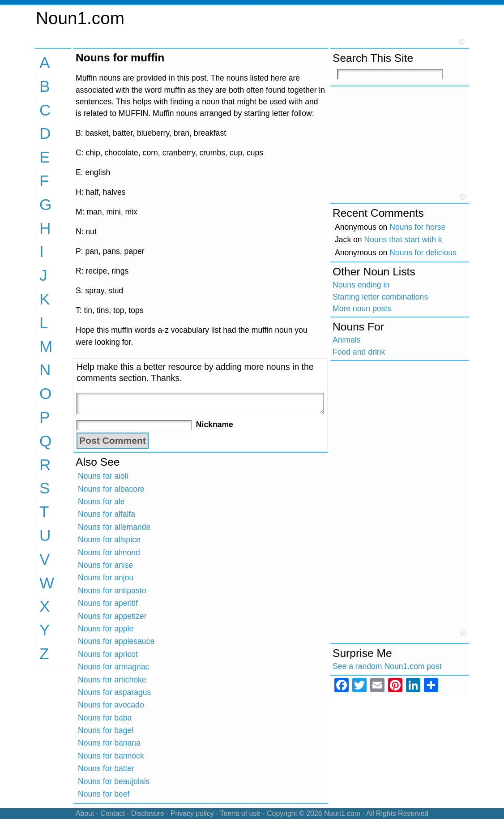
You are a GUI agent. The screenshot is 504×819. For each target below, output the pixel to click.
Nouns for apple (106, 629)
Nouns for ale (101, 502)
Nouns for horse (417, 227)
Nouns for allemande (114, 527)
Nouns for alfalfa (107, 514)
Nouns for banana (109, 743)
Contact (113, 813)
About (85, 813)
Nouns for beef (104, 794)
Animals (347, 340)
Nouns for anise (105, 565)
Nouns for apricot (108, 654)
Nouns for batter (106, 768)
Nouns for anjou (106, 578)
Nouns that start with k (403, 240)
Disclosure (148, 813)
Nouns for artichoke (112, 680)
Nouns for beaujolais (114, 781)
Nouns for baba (105, 718)
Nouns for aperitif (108, 603)
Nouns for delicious (423, 253)
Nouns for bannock (111, 756)
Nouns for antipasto (112, 591)
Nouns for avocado (111, 705)
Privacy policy (192, 813)
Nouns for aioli (103, 476)
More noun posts (362, 309)
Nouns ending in (361, 285)
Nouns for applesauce (116, 641)
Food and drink (359, 352)
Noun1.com (80, 18)
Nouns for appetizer (112, 616)
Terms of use (240, 813)
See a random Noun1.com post (387, 666)
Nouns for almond (109, 553)
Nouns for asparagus (114, 692)
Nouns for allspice (109, 540)
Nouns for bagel (106, 730)
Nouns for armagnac (113, 667)
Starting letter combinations (380, 297)
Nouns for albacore (111, 489)
